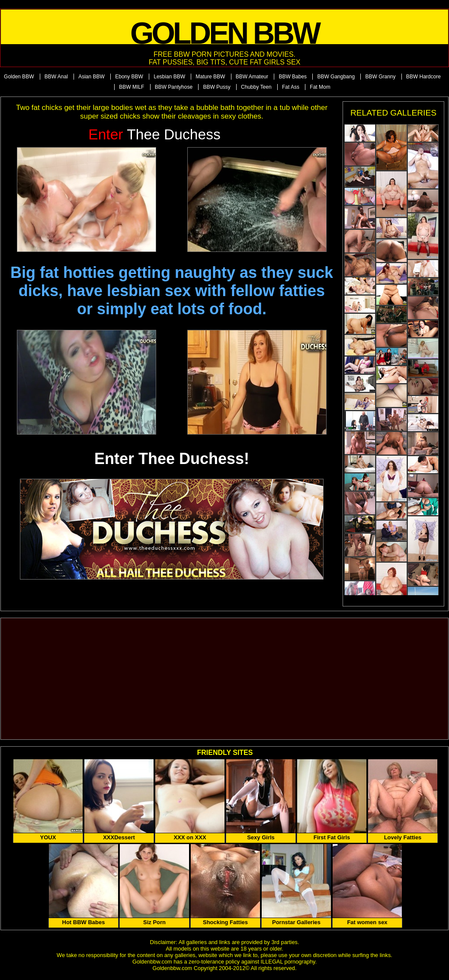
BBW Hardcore (423, 77)
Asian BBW (91, 77)
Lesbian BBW (169, 77)
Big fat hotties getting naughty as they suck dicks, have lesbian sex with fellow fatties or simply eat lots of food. (172, 291)
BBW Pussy (216, 87)
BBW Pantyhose (174, 87)
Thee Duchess (154, 134)
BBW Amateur (252, 77)
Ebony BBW (129, 77)
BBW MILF (131, 87)
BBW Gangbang (336, 77)
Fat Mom (320, 87)
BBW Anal (56, 77)
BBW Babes (293, 77)
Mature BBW (210, 77)
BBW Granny (380, 77)
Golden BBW (19, 77)
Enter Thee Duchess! (172, 459)
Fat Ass (291, 87)
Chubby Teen (256, 87)
